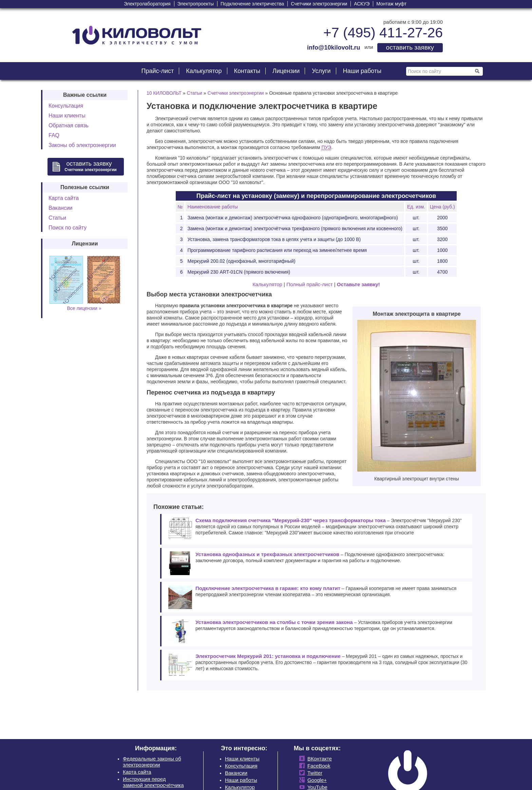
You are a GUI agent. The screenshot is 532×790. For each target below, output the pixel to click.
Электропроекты (196, 4)
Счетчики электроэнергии (319, 4)
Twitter (313, 773)
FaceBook (318, 766)
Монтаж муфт (391, 4)
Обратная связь (69, 125)
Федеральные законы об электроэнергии (152, 762)
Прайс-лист (157, 71)
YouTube (316, 787)
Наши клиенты (67, 116)
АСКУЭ (362, 4)
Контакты (247, 71)
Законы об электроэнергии (82, 145)
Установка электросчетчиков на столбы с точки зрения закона (274, 622)
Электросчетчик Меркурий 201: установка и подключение (268, 656)
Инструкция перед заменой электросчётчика (153, 782)
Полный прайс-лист (309, 284)
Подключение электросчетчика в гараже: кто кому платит (268, 588)
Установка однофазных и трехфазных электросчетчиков (267, 554)
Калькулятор (204, 71)
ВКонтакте (318, 759)
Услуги (321, 71)
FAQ (54, 135)
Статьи (57, 218)
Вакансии (61, 208)
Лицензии (286, 71)
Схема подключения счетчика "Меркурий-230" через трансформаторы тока (291, 520)
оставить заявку (410, 47)
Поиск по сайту (68, 228)
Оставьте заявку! (358, 284)
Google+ (316, 780)
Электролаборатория (147, 4)
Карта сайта (64, 198)
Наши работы (362, 71)
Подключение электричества (252, 4)
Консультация (66, 106)
